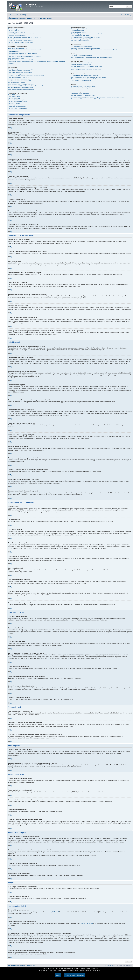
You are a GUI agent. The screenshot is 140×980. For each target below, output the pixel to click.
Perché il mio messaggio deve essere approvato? (21, 87)
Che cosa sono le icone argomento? (18, 108)
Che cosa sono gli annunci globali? (17, 102)
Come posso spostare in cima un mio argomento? (21, 89)
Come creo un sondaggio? (15, 74)
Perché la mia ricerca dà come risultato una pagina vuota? (87, 66)
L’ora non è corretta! (13, 51)
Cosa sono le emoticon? (15, 98)
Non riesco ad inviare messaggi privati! (82, 46)
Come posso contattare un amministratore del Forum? (86, 99)
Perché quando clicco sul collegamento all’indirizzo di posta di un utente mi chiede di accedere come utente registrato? (37, 62)
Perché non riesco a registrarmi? (17, 32)
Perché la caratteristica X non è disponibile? (83, 95)
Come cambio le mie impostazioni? (17, 48)
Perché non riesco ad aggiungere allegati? (19, 81)
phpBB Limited (54, 912)
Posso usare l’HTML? (14, 97)
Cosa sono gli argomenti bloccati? (17, 107)
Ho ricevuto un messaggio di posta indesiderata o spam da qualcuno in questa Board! (94, 50)
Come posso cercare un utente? (80, 68)
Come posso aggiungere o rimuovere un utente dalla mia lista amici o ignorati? (92, 57)
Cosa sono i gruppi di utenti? (79, 32)
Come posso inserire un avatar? (17, 58)
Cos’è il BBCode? (13, 95)
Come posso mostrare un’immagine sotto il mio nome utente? (24, 57)
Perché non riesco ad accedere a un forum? (20, 79)
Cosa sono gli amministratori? (79, 29)
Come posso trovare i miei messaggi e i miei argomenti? (86, 70)
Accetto (58, 975)
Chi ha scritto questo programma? (80, 94)
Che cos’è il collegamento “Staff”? (80, 41)
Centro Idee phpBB (87, 923)
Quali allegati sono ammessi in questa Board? (83, 86)
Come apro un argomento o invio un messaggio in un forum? (24, 69)
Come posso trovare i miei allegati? (81, 88)
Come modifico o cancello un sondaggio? (19, 77)
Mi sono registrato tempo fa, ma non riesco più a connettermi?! (25, 37)
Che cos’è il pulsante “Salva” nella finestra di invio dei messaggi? (25, 86)
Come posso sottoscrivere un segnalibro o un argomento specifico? (89, 77)
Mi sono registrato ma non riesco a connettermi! (21, 34)
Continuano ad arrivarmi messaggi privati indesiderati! (86, 48)
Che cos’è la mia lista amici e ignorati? (81, 56)
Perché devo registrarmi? (15, 29)
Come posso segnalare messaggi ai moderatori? (21, 84)
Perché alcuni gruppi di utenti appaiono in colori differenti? (87, 37)
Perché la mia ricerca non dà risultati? (81, 65)
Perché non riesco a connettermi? (17, 36)
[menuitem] (24, 15)
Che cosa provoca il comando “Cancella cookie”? (21, 42)
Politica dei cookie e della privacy (75, 975)
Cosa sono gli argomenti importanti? (18, 105)
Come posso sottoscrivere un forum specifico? (84, 79)
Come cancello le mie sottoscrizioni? (81, 81)
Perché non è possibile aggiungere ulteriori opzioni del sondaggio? (26, 76)
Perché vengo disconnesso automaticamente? (20, 41)
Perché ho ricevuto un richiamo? (17, 82)
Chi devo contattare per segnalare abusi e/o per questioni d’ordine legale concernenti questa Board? (98, 97)
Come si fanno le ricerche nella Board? (82, 63)
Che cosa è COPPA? (14, 31)
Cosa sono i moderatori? (78, 31)
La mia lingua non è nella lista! (16, 55)
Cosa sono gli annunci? (14, 103)
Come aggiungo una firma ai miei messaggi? (20, 72)
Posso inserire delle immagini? (16, 100)
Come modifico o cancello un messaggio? (19, 71)
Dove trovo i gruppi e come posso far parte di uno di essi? (87, 34)
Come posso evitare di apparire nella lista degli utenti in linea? (25, 50)
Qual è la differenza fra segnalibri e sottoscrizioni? (84, 75)
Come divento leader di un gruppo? (81, 36)
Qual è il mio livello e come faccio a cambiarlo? (21, 60)
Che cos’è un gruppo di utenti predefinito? (82, 39)
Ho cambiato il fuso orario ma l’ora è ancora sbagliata (22, 53)
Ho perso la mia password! (15, 39)
